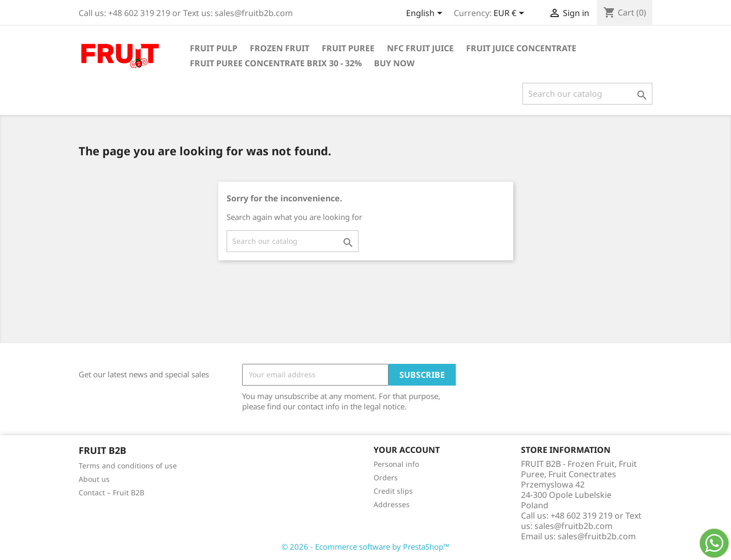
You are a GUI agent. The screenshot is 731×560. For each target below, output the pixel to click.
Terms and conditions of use (128, 466)
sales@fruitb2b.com (597, 536)
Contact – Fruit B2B (111, 492)
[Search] (587, 94)
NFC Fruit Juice (420, 48)
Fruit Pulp (214, 48)
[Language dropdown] (426, 14)
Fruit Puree (348, 48)
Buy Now (394, 63)
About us (94, 479)
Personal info (396, 464)
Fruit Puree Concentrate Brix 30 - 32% (276, 63)
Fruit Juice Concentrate (521, 48)
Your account (407, 450)
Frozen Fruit (280, 48)
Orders (386, 477)
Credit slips (393, 491)
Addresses (392, 504)
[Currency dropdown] (511, 14)
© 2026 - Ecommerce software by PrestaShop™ (365, 547)
